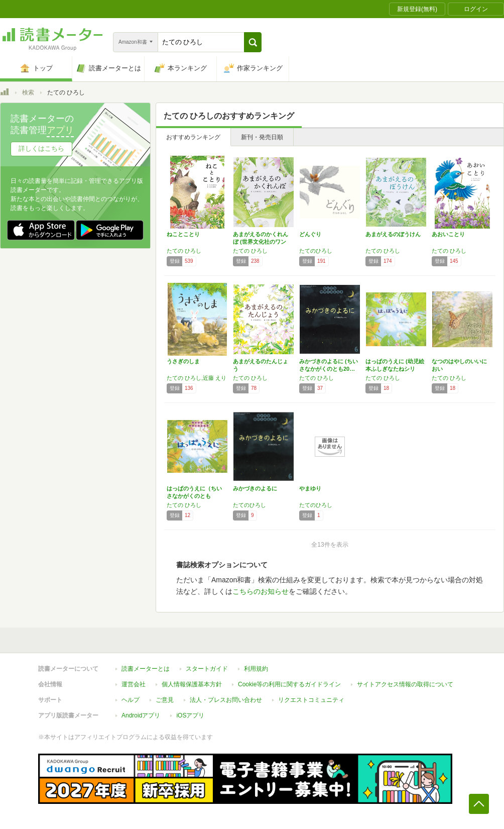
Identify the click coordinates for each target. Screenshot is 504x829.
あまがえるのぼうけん (393, 234)
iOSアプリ (190, 715)
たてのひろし (316, 251)
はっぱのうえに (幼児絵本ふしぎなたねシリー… (395, 369)
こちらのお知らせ (261, 591)
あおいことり (448, 234)
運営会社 (134, 684)
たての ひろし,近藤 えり (197, 378)
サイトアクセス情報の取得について (405, 684)
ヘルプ (131, 700)
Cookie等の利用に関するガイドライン (289, 684)
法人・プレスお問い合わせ (226, 700)
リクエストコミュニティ (311, 700)
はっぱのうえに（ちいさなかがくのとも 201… (194, 496)
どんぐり (310, 234)
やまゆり (310, 488)
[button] (253, 42)
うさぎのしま (183, 361)
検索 (28, 92)
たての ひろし (184, 251)
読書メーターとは (146, 669)
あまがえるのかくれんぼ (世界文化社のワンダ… (261, 242)
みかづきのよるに (255, 488)
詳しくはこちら (41, 148)
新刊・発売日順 (262, 137)
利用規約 (256, 669)
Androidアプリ (141, 715)
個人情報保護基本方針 (192, 684)
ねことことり (183, 234)
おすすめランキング (193, 137)
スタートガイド (207, 669)
